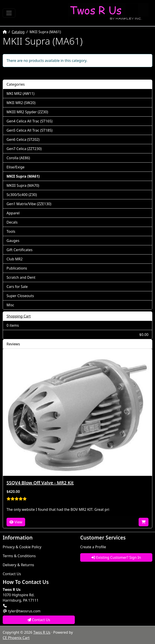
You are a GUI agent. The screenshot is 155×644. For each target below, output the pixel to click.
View (16, 522)
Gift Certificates (20, 250)
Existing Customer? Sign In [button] (116, 557)
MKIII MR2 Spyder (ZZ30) (27, 112)
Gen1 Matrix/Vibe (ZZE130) (29, 204)
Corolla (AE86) (18, 158)
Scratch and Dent (21, 277)
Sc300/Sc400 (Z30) (22, 195)
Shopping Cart (19, 316)
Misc (10, 305)
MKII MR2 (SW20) (21, 103)
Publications (17, 268)
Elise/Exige (15, 167)
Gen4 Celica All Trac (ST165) (30, 121)
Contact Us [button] (39, 620)
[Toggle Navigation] (9, 13)
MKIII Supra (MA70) (23, 185)
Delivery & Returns (18, 565)
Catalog (18, 32)
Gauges (13, 241)
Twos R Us (42, 632)
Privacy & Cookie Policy (22, 547)
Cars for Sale (17, 287)
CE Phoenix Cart (16, 638)
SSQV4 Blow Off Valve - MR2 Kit (40, 483)
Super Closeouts (20, 296)
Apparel (13, 213)
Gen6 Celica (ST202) (23, 139)
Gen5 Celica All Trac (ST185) (30, 130)
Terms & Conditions (19, 556)
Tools (11, 231)
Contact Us (12, 574)
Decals (12, 222)
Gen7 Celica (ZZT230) (24, 149)
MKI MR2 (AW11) (20, 94)
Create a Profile (93, 547)
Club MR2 (15, 259)
